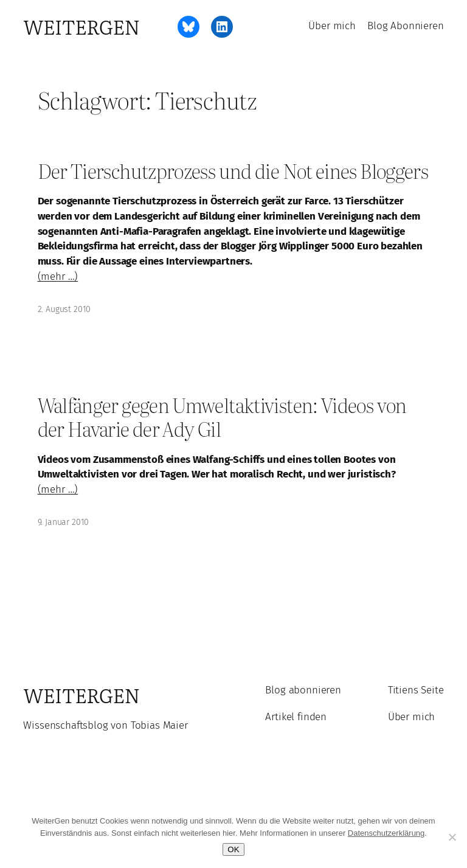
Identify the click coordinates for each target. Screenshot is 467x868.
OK (233, 849)
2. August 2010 (64, 309)
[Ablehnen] (452, 837)
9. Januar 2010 (64, 522)
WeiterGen (81, 26)
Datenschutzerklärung (386, 833)
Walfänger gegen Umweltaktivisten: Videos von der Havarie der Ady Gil (222, 417)
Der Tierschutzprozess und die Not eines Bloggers (233, 171)
